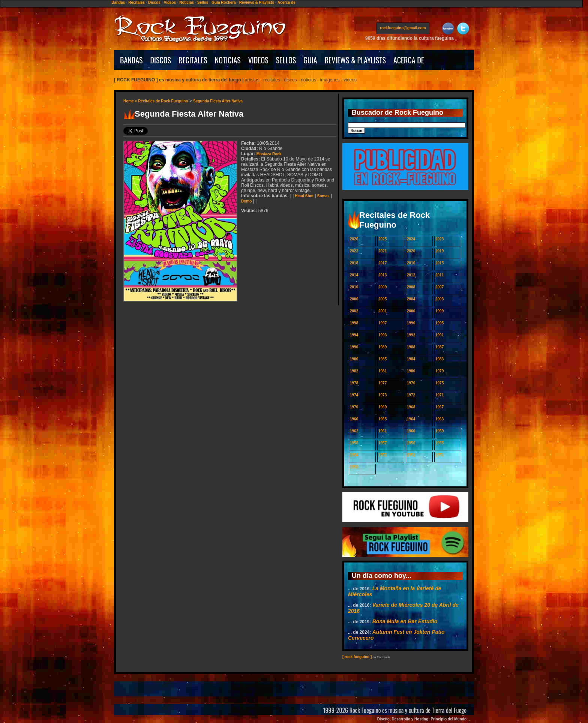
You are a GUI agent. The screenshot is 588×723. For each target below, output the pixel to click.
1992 (411, 335)
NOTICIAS (228, 60)
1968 (411, 407)
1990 (354, 347)
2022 (354, 251)
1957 (382, 443)
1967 (439, 407)
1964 (411, 419)
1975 (439, 383)
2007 (439, 287)
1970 (354, 407)
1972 (411, 395)
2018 (354, 263)
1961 (382, 431)
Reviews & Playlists (257, 2)
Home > (131, 101)
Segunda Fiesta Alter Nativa (218, 101)
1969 (382, 407)
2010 (354, 287)
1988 (411, 347)
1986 (354, 359)
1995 (439, 323)
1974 (354, 395)
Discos (154, 2)
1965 (382, 419)
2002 (354, 311)
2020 (411, 251)
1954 (354, 455)
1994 (354, 335)
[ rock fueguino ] (357, 657)
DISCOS (161, 60)
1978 (354, 383)
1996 (411, 323)
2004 (411, 299)
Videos (170, 2)
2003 (439, 299)
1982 (354, 371)
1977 (382, 383)
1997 (382, 323)
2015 (439, 263)
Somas (323, 196)
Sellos (203, 2)
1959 (439, 431)
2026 (354, 239)
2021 (382, 251)
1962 (354, 431)
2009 (382, 287)
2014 (354, 275)
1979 (439, 371)
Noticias (187, 2)
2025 (382, 239)
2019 (439, 251)
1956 (411, 443)
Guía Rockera (223, 2)
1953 (382, 455)
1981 (382, 371)
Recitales (136, 2)
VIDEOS (258, 60)
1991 (439, 335)
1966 (354, 419)
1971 (439, 395)
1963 (439, 419)
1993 (382, 335)
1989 (382, 347)
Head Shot (304, 196)
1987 (439, 347)
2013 (382, 275)
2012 (411, 275)
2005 (382, 299)
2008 (411, 287)
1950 (354, 467)
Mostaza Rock (269, 154)
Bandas (118, 2)
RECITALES (193, 60)
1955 (439, 443)
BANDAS (131, 60)
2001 (382, 311)
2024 (411, 239)
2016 (411, 263)
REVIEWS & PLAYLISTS (355, 60)
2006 (354, 299)
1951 (439, 455)
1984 (411, 359)
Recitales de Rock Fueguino (163, 101)
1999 (439, 311)
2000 (411, 311)
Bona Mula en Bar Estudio (405, 621)
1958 (354, 443)
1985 (382, 359)
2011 (439, 275)
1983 (439, 359)
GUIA (310, 60)
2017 (382, 263)
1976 (411, 383)
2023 (439, 239)
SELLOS (286, 60)
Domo (246, 201)
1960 (411, 431)
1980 (411, 371)
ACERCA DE (409, 60)
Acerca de (286, 2)
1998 (354, 323)
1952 (411, 455)
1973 (382, 395)
